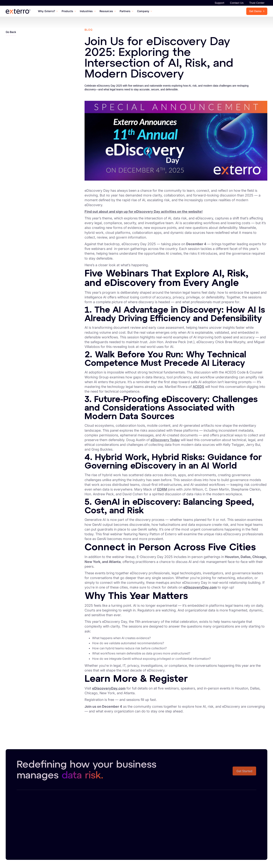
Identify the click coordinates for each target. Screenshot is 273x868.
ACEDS (198, 387)
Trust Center (257, 3)
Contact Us (237, 3)
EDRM (162, 489)
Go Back (11, 32)
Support (219, 3)
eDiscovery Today (165, 440)
